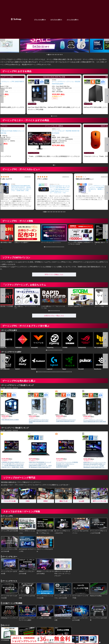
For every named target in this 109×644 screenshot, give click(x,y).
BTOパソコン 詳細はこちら (54, 274)
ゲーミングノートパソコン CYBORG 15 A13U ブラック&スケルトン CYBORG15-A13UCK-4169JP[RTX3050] (67, 465)
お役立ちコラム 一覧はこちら (54, 316)
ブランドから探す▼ (40, 20)
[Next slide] (105, 232)
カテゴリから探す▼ (56, 20)
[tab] (47, 55)
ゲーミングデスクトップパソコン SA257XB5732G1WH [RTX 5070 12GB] (39, 421)
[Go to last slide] (3, 232)
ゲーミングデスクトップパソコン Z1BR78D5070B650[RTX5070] (66, 420)
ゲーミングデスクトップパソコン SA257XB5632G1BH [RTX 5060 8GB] (95, 421)
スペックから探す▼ (73, 20)
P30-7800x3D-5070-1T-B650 (10, 420)
